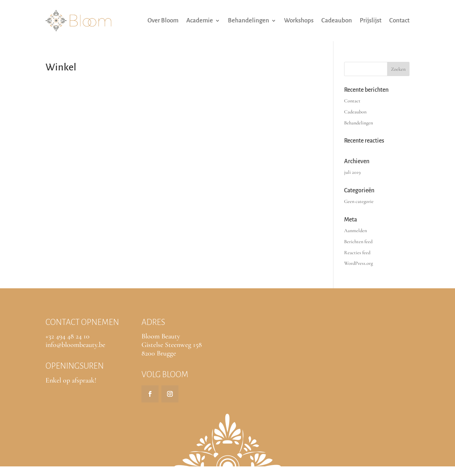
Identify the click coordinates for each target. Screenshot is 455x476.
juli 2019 (352, 172)
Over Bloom (163, 20)
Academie (200, 20)
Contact (399, 20)
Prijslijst (371, 20)
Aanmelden (355, 231)
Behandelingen (248, 20)
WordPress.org (358, 263)
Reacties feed (357, 253)
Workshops (299, 20)
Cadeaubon (337, 20)
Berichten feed (358, 242)
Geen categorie (359, 201)
